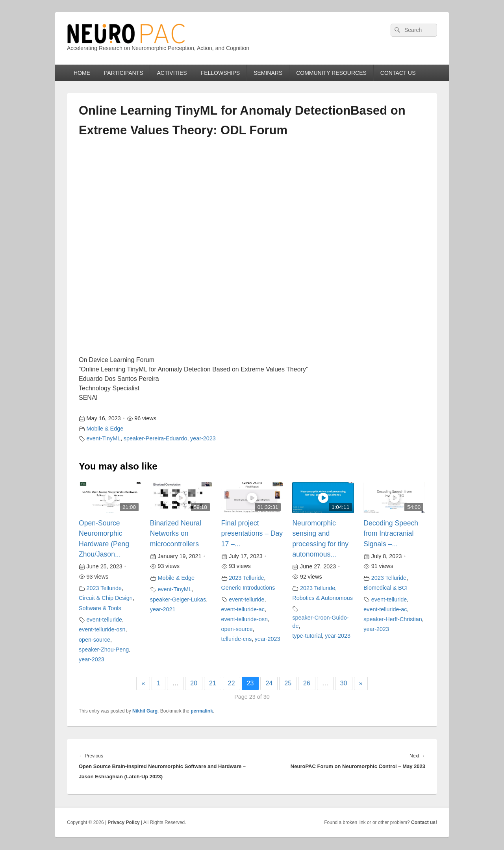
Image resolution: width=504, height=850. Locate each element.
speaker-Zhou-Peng (104, 650)
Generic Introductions (248, 588)
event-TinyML (104, 438)
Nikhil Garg (145, 711)
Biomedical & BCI (385, 588)
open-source (94, 640)
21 (213, 683)
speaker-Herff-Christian (393, 619)
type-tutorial (307, 636)
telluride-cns (237, 639)
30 (344, 683)
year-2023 (203, 438)
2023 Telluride (104, 588)
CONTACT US (398, 73)
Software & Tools (100, 608)
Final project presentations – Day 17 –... (252, 534)
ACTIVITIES (172, 73)
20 (194, 683)
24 (269, 683)
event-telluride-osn (102, 629)
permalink (202, 711)
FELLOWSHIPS (220, 73)
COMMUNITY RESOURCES (331, 73)
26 (307, 683)
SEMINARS (268, 73)
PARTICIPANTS (124, 73)
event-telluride (104, 620)
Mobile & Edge (105, 429)
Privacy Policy (123, 822)
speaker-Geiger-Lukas (178, 599)
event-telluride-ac (243, 609)
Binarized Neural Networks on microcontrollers (176, 534)
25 (288, 683)
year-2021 (163, 609)
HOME (82, 73)
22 (232, 683)
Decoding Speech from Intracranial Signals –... (391, 534)
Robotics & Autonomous (322, 598)
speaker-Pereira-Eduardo (156, 438)
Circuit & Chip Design (106, 598)
